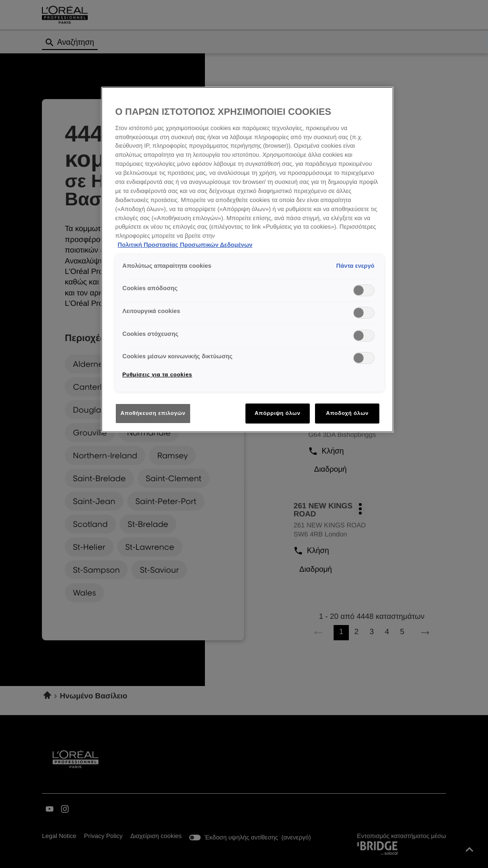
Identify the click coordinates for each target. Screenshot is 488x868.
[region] (247, 260)
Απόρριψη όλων (277, 413)
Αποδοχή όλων (347, 413)
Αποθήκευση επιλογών (153, 413)
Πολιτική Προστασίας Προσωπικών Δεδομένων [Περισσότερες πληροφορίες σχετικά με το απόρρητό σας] (185, 245)
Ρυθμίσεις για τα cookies (157, 374)
